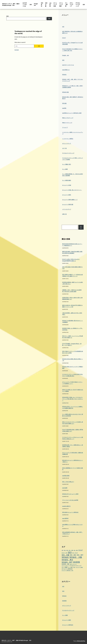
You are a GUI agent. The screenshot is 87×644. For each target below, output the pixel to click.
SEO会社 (42, 5)
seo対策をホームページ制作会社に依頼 (72, 113)
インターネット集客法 (68, 139)
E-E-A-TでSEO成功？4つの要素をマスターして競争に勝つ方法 (72, 50)
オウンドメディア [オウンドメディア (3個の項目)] (65, 566)
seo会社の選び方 (66, 506)
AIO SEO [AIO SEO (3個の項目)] (66, 550)
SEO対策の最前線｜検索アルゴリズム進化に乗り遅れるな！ (73, 283)
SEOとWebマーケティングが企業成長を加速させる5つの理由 (73, 352)
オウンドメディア (71, 4)
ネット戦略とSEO (67, 164)
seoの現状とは (66, 70)
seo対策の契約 (66, 476)
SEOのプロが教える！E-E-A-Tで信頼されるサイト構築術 (73, 390)
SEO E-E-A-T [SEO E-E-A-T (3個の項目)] (75, 553)
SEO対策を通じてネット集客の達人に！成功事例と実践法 (73, 446)
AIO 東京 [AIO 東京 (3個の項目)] (76, 550)
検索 (7, 16)
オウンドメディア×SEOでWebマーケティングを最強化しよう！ (72, 383)
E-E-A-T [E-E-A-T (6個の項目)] (81, 550)
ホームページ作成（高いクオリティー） (72, 190)
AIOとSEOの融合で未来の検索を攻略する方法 (72, 268)
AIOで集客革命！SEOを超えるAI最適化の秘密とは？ (72, 32)
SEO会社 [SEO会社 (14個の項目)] (65, 557)
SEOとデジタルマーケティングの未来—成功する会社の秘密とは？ (73, 423)
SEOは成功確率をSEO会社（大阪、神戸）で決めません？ (72, 533)
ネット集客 (66, 4)
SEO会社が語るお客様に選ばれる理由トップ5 (73, 360)
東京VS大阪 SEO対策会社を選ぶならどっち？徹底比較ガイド (72, 245)
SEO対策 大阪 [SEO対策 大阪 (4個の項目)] (65, 564)
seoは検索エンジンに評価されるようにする (72, 525)
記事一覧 (64, 214)
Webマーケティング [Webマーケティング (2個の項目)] (73, 564)
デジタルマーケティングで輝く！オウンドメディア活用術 (73, 159)
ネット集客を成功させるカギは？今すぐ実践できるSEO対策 (73, 415)
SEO (31, 5)
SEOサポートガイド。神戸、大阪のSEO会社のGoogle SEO (11, 5)
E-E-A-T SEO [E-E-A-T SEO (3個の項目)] (64, 553)
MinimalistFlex (81, 641)
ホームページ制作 (61, 4)
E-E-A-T (64, 38)
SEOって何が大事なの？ (68, 482)
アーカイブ (65, 127)
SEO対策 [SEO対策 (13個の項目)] (76, 562)
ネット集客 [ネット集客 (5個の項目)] (65, 567)
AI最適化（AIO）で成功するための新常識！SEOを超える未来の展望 (72, 291)
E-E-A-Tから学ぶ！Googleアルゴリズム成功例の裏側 (72, 43)
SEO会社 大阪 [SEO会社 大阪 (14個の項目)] (76, 557)
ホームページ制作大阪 (68, 204)
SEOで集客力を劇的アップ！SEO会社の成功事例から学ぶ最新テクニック (72, 275)
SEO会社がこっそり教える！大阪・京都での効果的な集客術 (73, 87)
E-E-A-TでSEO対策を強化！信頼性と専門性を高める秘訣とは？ (73, 430)
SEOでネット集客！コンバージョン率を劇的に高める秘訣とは (73, 337)
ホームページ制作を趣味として (70, 200)
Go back (17, 50)
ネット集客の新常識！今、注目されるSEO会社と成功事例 (73, 175)
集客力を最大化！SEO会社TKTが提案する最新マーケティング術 (72, 306)
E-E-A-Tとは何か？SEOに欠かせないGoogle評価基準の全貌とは (71, 260)
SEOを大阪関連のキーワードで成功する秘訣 (73, 469)
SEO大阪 (46, 5)
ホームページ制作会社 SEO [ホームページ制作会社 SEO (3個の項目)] (67, 570)
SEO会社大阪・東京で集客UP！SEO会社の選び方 (73, 98)
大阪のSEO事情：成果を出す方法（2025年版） (72, 314)
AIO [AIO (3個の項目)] (63, 550)
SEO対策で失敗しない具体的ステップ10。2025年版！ (73, 329)
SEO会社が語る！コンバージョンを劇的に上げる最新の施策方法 (73, 407)
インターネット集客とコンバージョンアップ (73, 133)
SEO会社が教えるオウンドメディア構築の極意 (73, 367)
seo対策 (50, 5)
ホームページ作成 (55, 4)
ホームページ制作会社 (68, 625)
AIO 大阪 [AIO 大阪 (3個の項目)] (71, 550)
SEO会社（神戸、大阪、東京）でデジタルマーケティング (73, 80)
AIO (84, 5)
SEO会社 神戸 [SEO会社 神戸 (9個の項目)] (67, 562)
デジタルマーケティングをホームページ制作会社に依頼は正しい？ (73, 438)
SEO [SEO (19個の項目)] (70, 552)
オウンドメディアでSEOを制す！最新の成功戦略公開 (73, 453)
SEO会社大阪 (65, 92)
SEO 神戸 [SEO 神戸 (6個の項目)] (80, 555)
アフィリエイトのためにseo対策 (70, 500)
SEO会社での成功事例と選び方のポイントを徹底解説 (73, 321)
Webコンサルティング (68, 118)
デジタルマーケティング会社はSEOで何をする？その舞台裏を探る (73, 375)
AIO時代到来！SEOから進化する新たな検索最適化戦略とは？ (72, 298)
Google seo (66, 55)
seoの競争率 (65, 518)
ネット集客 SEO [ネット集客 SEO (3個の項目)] (72, 567)
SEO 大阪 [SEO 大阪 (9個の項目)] (65, 555)
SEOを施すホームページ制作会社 (70, 512)
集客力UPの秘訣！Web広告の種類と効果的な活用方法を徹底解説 (72, 252)
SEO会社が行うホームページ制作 (70, 494)
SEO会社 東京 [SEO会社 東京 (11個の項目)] (67, 560)
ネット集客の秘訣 (67, 180)
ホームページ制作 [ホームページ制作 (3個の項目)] (79, 567)
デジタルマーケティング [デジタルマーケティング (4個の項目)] (75, 566)
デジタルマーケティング (78, 4)
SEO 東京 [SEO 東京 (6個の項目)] (73, 555)
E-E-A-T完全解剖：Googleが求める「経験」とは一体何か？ (72, 344)
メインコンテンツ (67, 209)
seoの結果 (65, 488)
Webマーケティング (67, 123)
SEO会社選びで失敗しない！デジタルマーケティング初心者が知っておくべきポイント (73, 399)
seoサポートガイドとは (25, 4)
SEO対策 (64, 601)
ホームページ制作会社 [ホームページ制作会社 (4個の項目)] (67, 569)
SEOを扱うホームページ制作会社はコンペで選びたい (73, 461)
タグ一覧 (64, 148)
